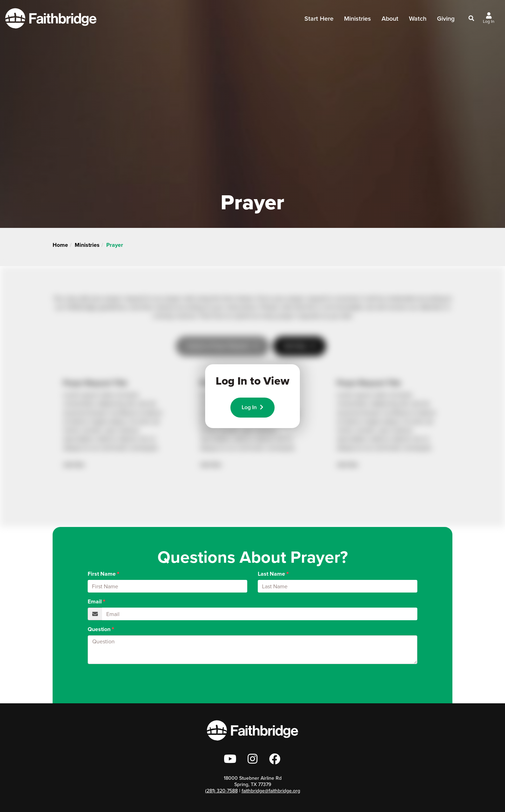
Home (60, 245)
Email (95, 602)
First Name (102, 574)
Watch (418, 19)
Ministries (358, 21)
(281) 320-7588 (221, 791)
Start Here (319, 21)
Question (99, 629)
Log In (252, 407)
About (390, 21)
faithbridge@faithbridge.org (271, 791)
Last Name (271, 574)
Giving (446, 19)
